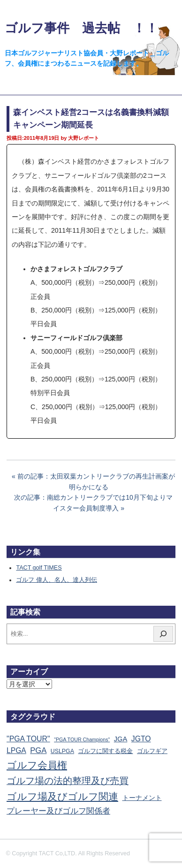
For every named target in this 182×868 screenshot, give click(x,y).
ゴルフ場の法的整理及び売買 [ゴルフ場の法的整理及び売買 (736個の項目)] (68, 781)
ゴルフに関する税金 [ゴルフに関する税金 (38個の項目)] (105, 751)
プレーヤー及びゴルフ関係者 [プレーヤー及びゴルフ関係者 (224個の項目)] (58, 811)
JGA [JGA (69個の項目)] (121, 739)
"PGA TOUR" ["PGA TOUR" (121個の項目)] (28, 739)
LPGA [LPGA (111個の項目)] (16, 750)
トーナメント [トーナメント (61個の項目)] (142, 798)
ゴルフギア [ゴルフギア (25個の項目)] (152, 751)
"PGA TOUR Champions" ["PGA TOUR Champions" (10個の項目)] (82, 739)
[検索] (163, 634)
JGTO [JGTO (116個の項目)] (141, 739)
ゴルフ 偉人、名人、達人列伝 (57, 580)
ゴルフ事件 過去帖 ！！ (81, 28)
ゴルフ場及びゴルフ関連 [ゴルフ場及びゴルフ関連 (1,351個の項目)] (62, 796)
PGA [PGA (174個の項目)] (38, 750)
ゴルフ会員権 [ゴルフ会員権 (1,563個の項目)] (37, 765)
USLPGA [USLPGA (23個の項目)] (62, 751)
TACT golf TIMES (39, 568)
